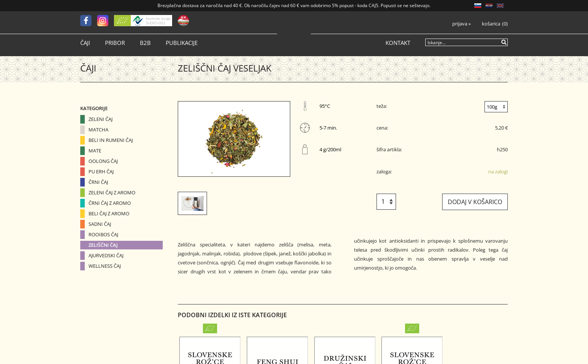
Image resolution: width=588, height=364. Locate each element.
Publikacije (182, 43)
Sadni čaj (100, 224)
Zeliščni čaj (103, 245)
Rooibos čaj (103, 234)
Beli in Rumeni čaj (111, 140)
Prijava (461, 24)
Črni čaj (98, 182)
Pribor (115, 43)
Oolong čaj (103, 161)
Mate (95, 151)
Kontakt (398, 43)
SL (478, 6)
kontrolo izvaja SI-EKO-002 (158, 21)
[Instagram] (106, 21)
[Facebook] (89, 21)
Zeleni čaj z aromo (112, 192)
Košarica (491, 24)
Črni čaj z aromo (110, 203)
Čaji (85, 43)
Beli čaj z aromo (109, 213)
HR (489, 6)
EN (500, 6)
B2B (145, 43)
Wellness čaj (105, 266)
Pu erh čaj (101, 172)
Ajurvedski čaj (106, 255)
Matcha (98, 130)
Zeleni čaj (100, 119)
